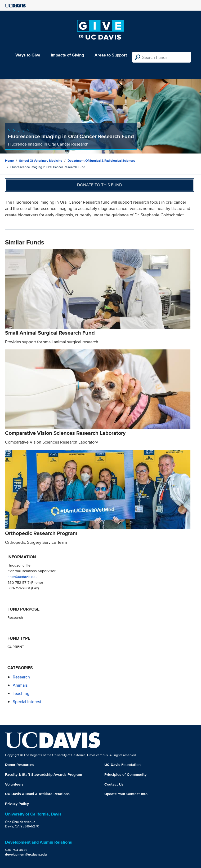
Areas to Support (111, 55)
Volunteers (14, 784)
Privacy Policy (17, 804)
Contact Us (114, 784)
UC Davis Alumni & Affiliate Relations (37, 794)
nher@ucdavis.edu (23, 577)
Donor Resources (20, 765)
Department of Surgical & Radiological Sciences (101, 161)
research (21, 677)
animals (20, 685)
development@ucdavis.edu (26, 854)
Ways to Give (28, 55)
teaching (21, 693)
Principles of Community (125, 774)
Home (9, 161)
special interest (27, 702)
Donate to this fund (100, 185)
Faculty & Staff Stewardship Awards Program (44, 774)
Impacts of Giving (67, 55)
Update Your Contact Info (126, 794)
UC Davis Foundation (122, 765)
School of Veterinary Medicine (41, 161)
